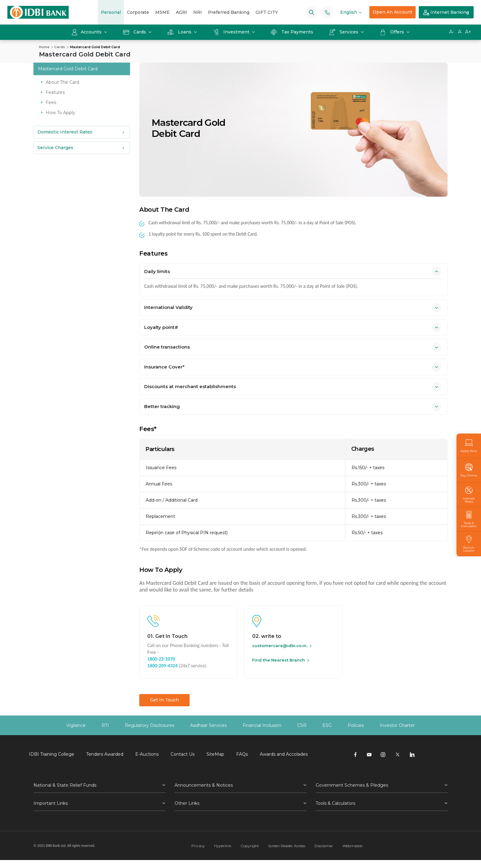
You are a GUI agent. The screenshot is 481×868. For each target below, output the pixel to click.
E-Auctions (147, 754)
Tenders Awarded (105, 754)
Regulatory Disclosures (150, 725)
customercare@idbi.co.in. (280, 646)
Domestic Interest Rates (65, 132)
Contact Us (183, 754)
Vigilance (76, 725)
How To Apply (60, 113)
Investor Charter (397, 725)
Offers (392, 32)
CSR (302, 725)
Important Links (51, 803)
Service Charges (55, 148)
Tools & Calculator (469, 519)
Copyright (250, 846)
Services (344, 32)
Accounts (87, 32)
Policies (356, 725)
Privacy (198, 846)
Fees (51, 102)
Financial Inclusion (262, 725)
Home (44, 47)
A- (452, 32)
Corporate (138, 12)
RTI (105, 725)
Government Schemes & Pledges (352, 785)
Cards (135, 32)
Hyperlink (223, 846)
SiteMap (215, 754)
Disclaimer (324, 846)
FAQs (242, 754)
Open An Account (392, 12)
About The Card (62, 82)
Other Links (187, 803)
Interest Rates (469, 495)
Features (55, 92)
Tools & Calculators (335, 803)
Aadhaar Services (208, 725)
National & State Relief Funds (65, 785)
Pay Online (469, 470)
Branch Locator (469, 544)
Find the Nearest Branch (279, 660)
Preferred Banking (229, 12)
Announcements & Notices (204, 785)
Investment (232, 32)
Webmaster (353, 846)
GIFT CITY (267, 12)
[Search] (312, 12)
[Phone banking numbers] (327, 12)
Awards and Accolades (284, 754)
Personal (111, 12)
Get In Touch (164, 700)
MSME (162, 12)
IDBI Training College (52, 754)
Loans (180, 32)
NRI (198, 12)
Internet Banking (446, 13)
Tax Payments (292, 32)
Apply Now (469, 446)
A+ (468, 32)
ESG (327, 725)
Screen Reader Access (287, 846)
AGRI (181, 12)
